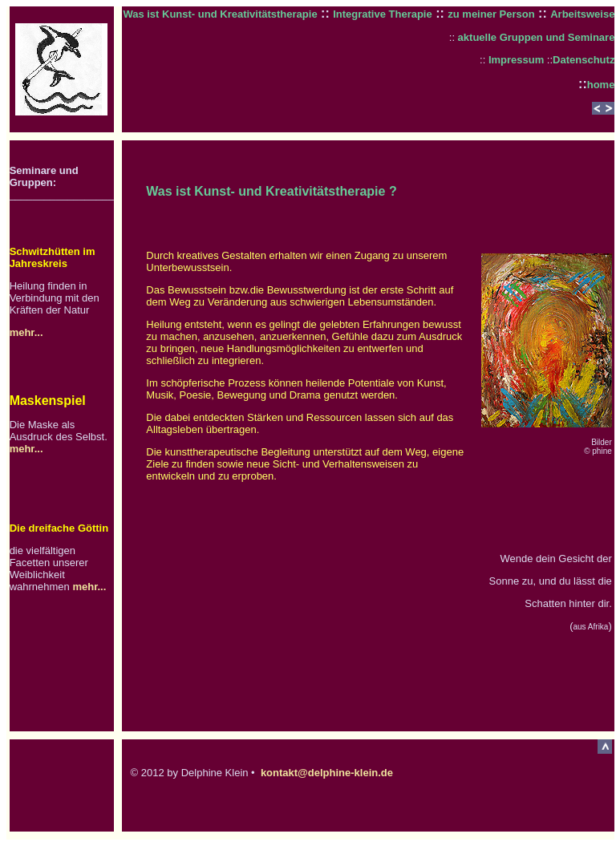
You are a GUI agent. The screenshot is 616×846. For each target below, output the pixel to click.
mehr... (26, 332)
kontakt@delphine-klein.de (327, 773)
